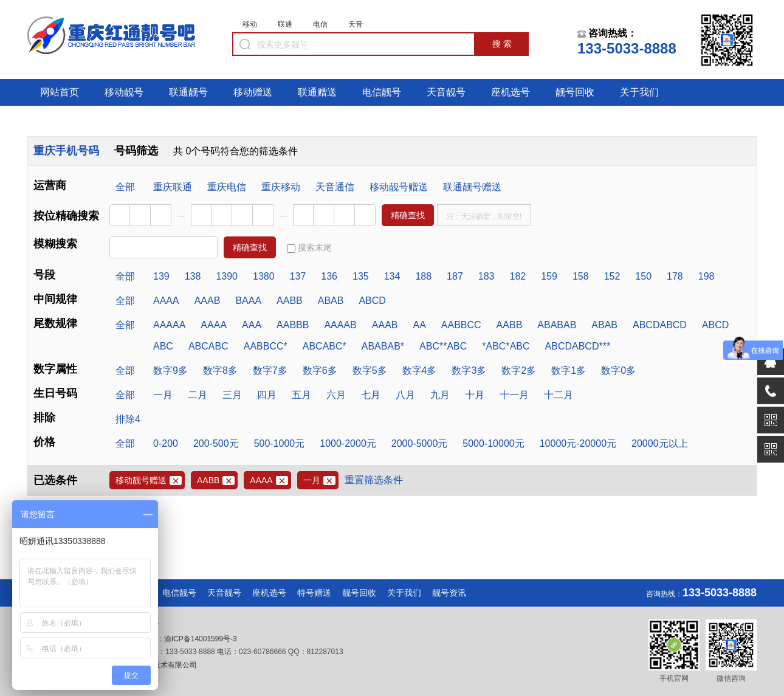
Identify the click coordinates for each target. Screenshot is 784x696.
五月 (301, 395)
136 (329, 276)
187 (455, 276)
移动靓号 (124, 92)
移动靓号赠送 (399, 187)
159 (549, 276)
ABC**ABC (443, 346)
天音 (356, 24)
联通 (285, 24)
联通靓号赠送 (472, 187)
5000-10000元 (493, 443)
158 (581, 276)
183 (487, 276)
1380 (264, 276)
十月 (475, 395)
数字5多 (370, 370)
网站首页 (60, 92)
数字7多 (270, 370)
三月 (232, 395)
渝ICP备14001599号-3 (201, 639)
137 (298, 276)
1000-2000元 (348, 443)
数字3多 (469, 370)
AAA (252, 325)
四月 (267, 395)
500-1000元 (280, 443)
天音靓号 (446, 92)
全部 (125, 187)
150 (643, 276)
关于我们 (639, 92)
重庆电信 (227, 187)
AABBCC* (266, 346)
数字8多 (220, 370)
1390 (227, 276)
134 (392, 276)
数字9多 (170, 370)
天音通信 (335, 187)
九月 (440, 395)
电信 (320, 24)
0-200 (166, 443)
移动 (250, 24)
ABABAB (557, 325)
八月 (405, 395)
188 (423, 276)
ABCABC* (325, 346)
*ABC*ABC (506, 346)
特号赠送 (314, 593)
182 (518, 276)
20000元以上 (660, 443)
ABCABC (208, 346)
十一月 (514, 395)
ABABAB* (383, 346)
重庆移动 (281, 187)
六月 (336, 395)
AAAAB (340, 325)
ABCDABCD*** (578, 346)
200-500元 (216, 443)
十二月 (559, 395)
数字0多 (618, 370)
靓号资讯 (449, 593)
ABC (163, 346)
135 (361, 276)
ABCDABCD (660, 325)
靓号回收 (575, 92)
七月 (371, 395)
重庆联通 (173, 187)
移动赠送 (253, 92)
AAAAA (169, 325)
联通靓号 (188, 92)
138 (193, 276)
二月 (198, 395)
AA (419, 325)
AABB (290, 301)
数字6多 (320, 370)
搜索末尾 (309, 248)
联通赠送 (317, 92)
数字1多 (569, 370)
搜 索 (502, 44)
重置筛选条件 (374, 480)
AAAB (208, 301)
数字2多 (519, 370)
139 (161, 276)
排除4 (128, 419)
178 (675, 276)
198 (707, 276)
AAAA (166, 301)
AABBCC (461, 325)
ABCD (372, 301)
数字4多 (420, 370)
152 (612, 276)
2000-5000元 (420, 443)
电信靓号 (382, 92)
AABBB (293, 325)
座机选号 (511, 92)
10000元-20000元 (578, 443)
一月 (163, 395)
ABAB (331, 301)
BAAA (248, 301)
